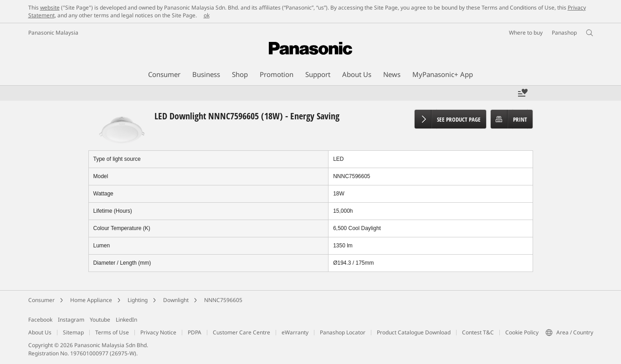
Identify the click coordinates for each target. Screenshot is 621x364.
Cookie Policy (522, 332)
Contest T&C (478, 332)
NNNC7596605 (223, 300)
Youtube (100, 320)
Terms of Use (112, 332)
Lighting (138, 300)
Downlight (176, 300)
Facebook (40, 320)
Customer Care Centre (241, 332)
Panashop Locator (343, 332)
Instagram (71, 320)
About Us (40, 332)
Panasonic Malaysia (53, 33)
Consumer (41, 300)
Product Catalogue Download (414, 332)
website (50, 8)
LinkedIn (126, 320)
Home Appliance (91, 300)
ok (207, 15)
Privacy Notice (158, 332)
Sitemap (73, 332)
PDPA (195, 332)
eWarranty (295, 332)
